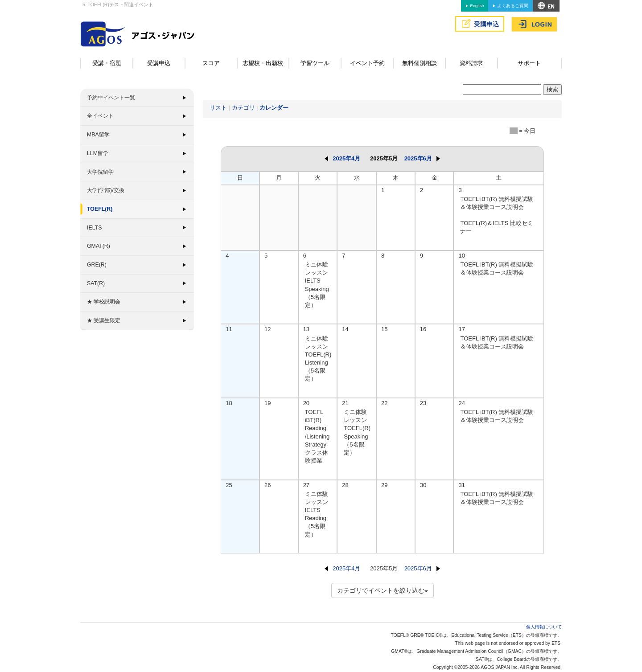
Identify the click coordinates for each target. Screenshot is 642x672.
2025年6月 (422, 158)
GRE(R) (97, 265)
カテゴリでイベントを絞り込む (383, 590)
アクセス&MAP (546, 6)
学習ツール (315, 63)
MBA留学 (98, 135)
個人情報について (544, 627)
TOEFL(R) (100, 209)
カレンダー (274, 108)
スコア (211, 63)
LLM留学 (98, 153)
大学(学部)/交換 (106, 190)
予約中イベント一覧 (111, 98)
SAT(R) (96, 283)
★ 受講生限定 (104, 320)
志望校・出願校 (263, 63)
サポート (529, 63)
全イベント (100, 116)
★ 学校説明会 (104, 302)
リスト (218, 108)
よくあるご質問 (513, 6)
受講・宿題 (107, 63)
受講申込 (159, 63)
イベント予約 (367, 63)
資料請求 (471, 63)
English (477, 6)
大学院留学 (100, 172)
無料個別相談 (420, 63)
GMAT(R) (99, 246)
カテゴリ (243, 108)
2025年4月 (342, 158)
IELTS (94, 228)
